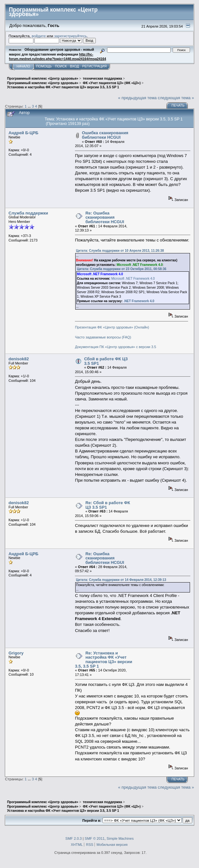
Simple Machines (120, 838)
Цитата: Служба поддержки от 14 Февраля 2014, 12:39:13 (121, 580)
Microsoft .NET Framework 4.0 (133, 279)
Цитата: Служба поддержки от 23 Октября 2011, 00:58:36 (122, 269)
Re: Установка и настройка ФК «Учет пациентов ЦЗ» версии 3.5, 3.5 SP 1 (104, 660)
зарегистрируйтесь (71, 36)
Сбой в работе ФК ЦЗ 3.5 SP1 (106, 361)
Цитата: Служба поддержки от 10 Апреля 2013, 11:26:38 (120, 251)
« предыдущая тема (137, 98)
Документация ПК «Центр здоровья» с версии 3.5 (116, 347)
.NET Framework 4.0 (139, 301)
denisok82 (19, 359)
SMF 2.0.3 (73, 838)
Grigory (16, 653)
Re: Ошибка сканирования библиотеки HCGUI (105, 217)
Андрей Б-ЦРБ (24, 133)
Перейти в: (92, 820)
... (30, 106)
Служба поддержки (28, 213)
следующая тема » (176, 98)
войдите (39, 36)
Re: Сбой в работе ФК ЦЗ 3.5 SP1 (108, 505)
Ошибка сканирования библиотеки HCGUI (105, 135)
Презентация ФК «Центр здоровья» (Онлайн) (112, 327)
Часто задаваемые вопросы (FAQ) (103, 337)
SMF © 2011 (95, 838)
